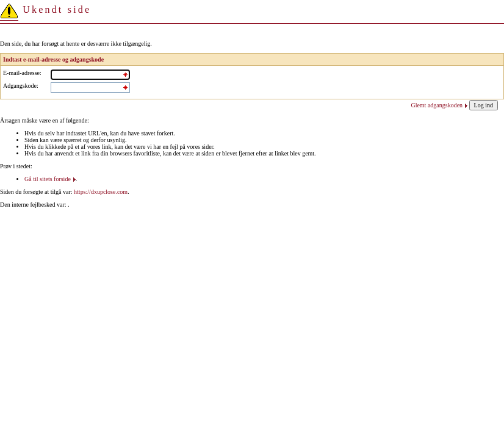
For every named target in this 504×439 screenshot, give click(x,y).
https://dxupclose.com (101, 192)
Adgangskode (20, 86)
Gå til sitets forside (48, 179)
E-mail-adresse (21, 73)
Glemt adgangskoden (437, 105)
